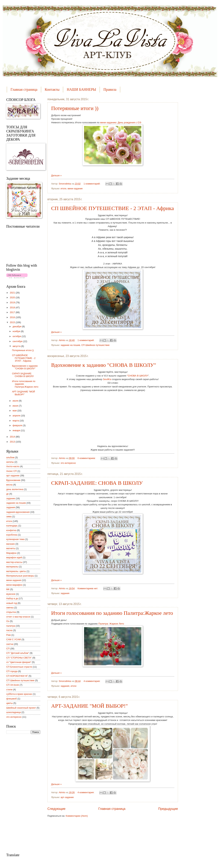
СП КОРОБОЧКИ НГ (17, 676)
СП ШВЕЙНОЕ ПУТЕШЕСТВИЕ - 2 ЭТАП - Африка (113, 208)
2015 (13, 322)
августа (17, 346)
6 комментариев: (87, 458)
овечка (10, 608)
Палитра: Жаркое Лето (111, 624)
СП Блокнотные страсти (19, 667)
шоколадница (14, 712)
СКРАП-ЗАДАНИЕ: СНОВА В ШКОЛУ (97, 483)
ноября (17, 331)
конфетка (11, 530)
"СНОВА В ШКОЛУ (137, 376)
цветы (9, 703)
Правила (110, 89)
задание (11, 498)
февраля (18, 425)
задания (65, 593)
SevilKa (107, 379)
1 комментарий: (92, 184)
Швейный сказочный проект (21, 708)
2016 (13, 317)
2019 (13, 302)
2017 (13, 312)
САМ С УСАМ (14, 639)
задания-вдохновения (18, 512)
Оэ (8, 621)
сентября (18, 341)
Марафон (11, 553)
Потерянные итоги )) (75, 108)
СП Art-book (13, 685)
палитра (11, 626)
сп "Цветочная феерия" (19, 662)
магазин (11, 544)
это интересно (68, 463)
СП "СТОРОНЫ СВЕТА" (19, 658)
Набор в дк (12, 598)
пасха (9, 630)
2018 (13, 307)
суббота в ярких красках (19, 694)
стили (9, 690)
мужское (11, 594)
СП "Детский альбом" (18, 653)
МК (8, 589)
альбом (10, 457)
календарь (12, 526)
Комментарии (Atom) (77, 816)
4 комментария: (92, 681)
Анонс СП (12, 471)
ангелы (10, 462)
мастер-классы (14, 562)
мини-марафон (14, 585)
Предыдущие (168, 809)
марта (16, 421)
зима (9, 516)
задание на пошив (70, 345)
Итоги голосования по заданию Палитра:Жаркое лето (112, 613)
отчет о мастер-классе (18, 617)
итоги (63, 189)
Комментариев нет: (88, 588)
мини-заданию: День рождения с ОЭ (121, 122)
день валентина (15, 489)
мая (15, 411)
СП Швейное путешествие (95, 345)
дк (7, 494)
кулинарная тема (15, 539)
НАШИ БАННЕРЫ (81, 89)
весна (9, 485)
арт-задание (67, 797)
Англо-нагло (13, 466)
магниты (11, 548)
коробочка (12, 535)
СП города (12, 671)
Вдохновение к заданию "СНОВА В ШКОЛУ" (104, 365)
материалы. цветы (16, 571)
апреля (17, 416)
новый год (12, 603)
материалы (12, 567)
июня (16, 406)
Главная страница (24, 89)
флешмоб (12, 699)
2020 (13, 297)
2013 (13, 442)
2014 (13, 437)
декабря (17, 326)
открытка (11, 612)
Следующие (56, 809)
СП (8, 649)
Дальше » (56, 175)
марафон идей (14, 557)
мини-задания (75, 189)
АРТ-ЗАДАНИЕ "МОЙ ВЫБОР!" (90, 706)
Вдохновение (13, 480)
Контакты (52, 89)
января (17, 430)
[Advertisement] (21, 793)
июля (16, 401)
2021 (13, 293)
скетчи (10, 644)
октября (17, 336)
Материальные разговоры (20, 576)
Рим (8, 635)
